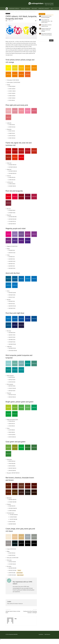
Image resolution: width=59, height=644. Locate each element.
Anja (6, 21)
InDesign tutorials (22, 9)
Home (7, 12)
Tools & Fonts (12, 12)
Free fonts (31, 9)
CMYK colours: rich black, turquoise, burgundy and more (21, 17)
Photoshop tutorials (11, 9)
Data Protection (47, 634)
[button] (52, 9)
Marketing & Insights (40, 9)
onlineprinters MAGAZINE (13, 634)
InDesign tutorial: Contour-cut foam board (13, 612)
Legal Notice (41, 634)
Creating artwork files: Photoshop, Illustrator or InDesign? (30, 612)
